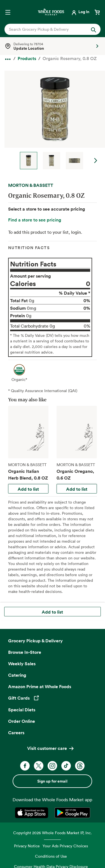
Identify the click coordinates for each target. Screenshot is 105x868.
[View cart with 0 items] (97, 12)
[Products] (27, 59)
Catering (17, 675)
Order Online (22, 721)
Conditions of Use (51, 856)
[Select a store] (53, 46)
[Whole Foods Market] (51, 12)
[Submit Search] (94, 29)
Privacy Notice (27, 846)
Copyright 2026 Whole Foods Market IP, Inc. (53, 833)
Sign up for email (52, 781)
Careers (16, 733)
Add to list (28, 489)
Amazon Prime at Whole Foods (40, 686)
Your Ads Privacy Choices (65, 846)
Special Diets (22, 710)
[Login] (80, 12)
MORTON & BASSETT (31, 185)
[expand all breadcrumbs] (8, 58)
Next (96, 161)
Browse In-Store (25, 652)
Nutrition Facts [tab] (29, 248)
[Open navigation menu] (8, 12)
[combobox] (48, 29)
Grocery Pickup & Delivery (35, 641)
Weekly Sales (22, 664)
